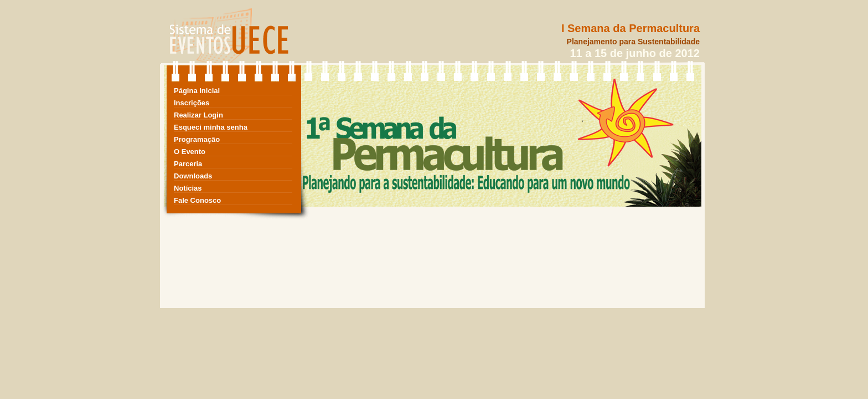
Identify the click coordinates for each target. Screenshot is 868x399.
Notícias (188, 188)
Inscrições (192, 103)
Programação (197, 139)
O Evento (190, 152)
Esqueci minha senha (211, 127)
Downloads (193, 176)
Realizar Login (198, 115)
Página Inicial (197, 91)
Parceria (188, 164)
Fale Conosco (197, 200)
